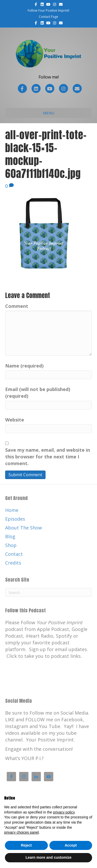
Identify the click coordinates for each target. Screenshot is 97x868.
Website (15, 420)
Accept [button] (71, 845)
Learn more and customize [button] (48, 857)
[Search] (48, 592)
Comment (17, 306)
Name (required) (24, 366)
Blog (10, 536)
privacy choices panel (21, 832)
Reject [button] (26, 845)
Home (12, 510)
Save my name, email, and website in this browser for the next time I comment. (48, 457)
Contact (14, 554)
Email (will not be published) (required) (38, 393)
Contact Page (48, 17)
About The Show (24, 528)
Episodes (15, 519)
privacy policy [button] (64, 812)
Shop (11, 545)
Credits (13, 563)
